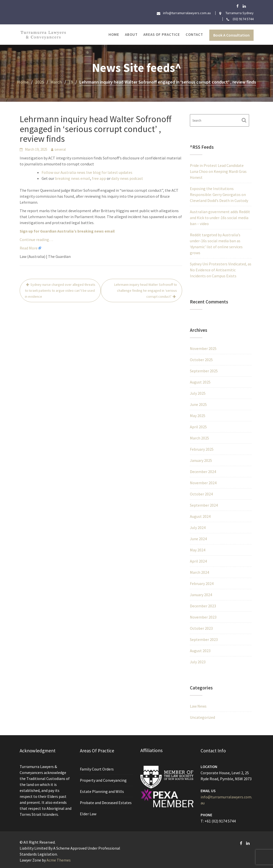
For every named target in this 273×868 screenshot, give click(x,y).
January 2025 (201, 460)
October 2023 (201, 628)
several (60, 149)
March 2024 (199, 572)
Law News (198, 706)
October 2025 (201, 360)
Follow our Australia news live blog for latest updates (87, 172)
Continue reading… (36, 240)
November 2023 (203, 617)
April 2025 (198, 427)
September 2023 (204, 639)
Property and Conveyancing (103, 780)
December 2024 (203, 472)
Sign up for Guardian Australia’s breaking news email (67, 231)
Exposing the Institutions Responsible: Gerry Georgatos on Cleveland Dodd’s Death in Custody (219, 194)
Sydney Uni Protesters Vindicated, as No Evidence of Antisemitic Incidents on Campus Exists (221, 270)
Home (114, 34)
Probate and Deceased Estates (106, 802)
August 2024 (200, 516)
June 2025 (198, 404)
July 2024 (198, 528)
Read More (29, 248)
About (131, 34)
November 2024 (203, 483)
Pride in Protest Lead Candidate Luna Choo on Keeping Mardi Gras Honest (218, 171)
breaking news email (73, 178)
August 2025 (200, 382)
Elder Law (88, 813)
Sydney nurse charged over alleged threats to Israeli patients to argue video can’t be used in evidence (60, 290)
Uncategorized (202, 717)
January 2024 (201, 595)
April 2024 (198, 561)
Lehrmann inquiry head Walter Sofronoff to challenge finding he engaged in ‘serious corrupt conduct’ (146, 290)
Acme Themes (59, 860)
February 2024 (202, 583)
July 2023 (198, 662)
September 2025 (204, 371)
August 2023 (200, 651)
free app (99, 178)
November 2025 (203, 348)
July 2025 (198, 393)
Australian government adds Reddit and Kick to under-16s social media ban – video (220, 218)
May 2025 (198, 416)
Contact (194, 34)
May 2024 (198, 550)
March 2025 (199, 438)
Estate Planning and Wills (102, 791)
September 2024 (204, 505)
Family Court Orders (97, 769)
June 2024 (198, 539)
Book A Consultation (231, 35)
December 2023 (203, 606)
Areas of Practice (162, 34)
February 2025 (202, 449)
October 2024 (201, 494)
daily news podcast (127, 178)
